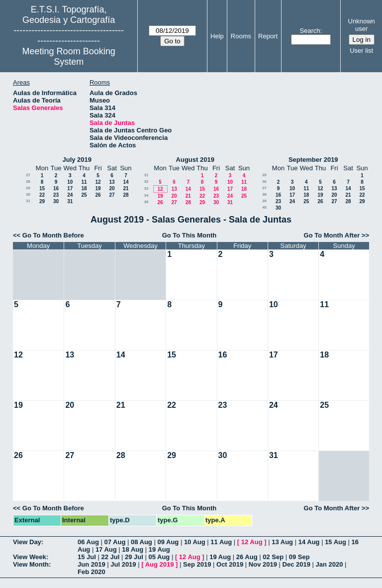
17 (70, 188)
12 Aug (252, 542)
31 (28, 201)
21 (126, 188)
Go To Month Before (53, 235)
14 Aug (309, 542)
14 (126, 182)
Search (310, 31)
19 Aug (159, 549)
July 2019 (77, 160)
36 (264, 181)
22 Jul (110, 557)
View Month (31, 564)
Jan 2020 (330, 564)
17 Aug (106, 549)
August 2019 (195, 160)
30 (28, 194)
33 (146, 188)
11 (84, 182)
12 (98, 182)
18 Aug (133, 549)
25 (84, 195)
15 (42, 188)
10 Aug (195, 542)
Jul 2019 (123, 564)
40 (264, 207)
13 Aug (282, 542)
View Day (27, 542)
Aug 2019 (160, 564)
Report (268, 36)
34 (146, 195)
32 (146, 181)
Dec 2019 (296, 564)
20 (112, 188)
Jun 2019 (92, 564)
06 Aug (88, 542)
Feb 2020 (92, 572)
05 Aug (159, 557)
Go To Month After (332, 235)
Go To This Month (190, 235)
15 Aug (335, 542)
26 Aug (247, 557)
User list (361, 51)
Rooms (241, 36)
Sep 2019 (197, 564)
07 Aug (115, 542)
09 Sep (299, 557)
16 (56, 188)
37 (264, 188)
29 (28, 188)
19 (98, 188)
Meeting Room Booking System (69, 57)
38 (264, 194)
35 (146, 202)
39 (264, 201)
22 (42, 195)
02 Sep (273, 557)
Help (217, 36)
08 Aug (142, 542)
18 (84, 188)
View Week (30, 557)
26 (98, 195)
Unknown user (362, 25)
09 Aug (168, 542)
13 (112, 182)
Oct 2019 (230, 564)
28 (28, 181)
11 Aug (221, 542)
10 (70, 182)
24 (70, 195)
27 (28, 175)
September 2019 (313, 160)
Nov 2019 (263, 564)
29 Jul (134, 557)
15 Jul (87, 557)
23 (56, 195)
